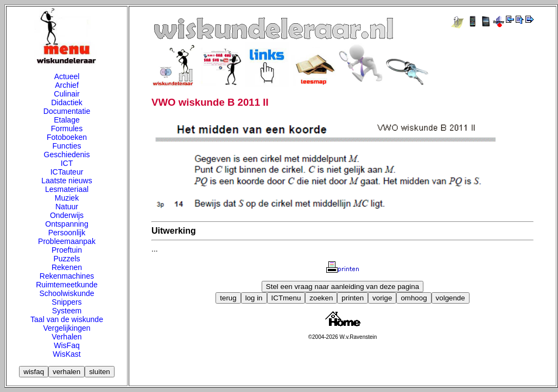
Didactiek (67, 102)
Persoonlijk (67, 233)
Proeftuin (67, 250)
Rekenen (67, 267)
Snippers (66, 302)
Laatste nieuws (66, 181)
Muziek (67, 198)
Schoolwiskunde (66, 293)
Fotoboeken (67, 137)
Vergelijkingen (66, 328)
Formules (67, 128)
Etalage (66, 120)
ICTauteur (67, 172)
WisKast (66, 354)
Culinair (66, 94)
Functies (67, 146)
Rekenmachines (67, 276)
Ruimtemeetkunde (67, 285)
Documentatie (67, 111)
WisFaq (66, 345)
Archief (67, 85)
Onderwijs (67, 215)
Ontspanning (66, 224)
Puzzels (66, 259)
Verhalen (66, 337)
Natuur (67, 207)
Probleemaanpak (67, 241)
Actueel (67, 76)
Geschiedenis (67, 155)
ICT (67, 163)
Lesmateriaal (67, 189)
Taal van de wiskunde (67, 319)
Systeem (67, 311)
